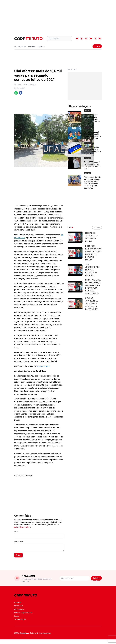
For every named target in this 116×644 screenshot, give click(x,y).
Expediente (19, 606)
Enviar (18, 555)
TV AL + (97, 46)
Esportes (41, 46)
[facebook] (21, 93)
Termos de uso (20, 619)
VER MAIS (97, 227)
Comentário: (19, 541)
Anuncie (18, 602)
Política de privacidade (23, 613)
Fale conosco (19, 609)
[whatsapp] (16, 93)
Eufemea (32, 46)
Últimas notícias (20, 46)
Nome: (16, 531)
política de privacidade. (22, 527)
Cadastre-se (96, 579)
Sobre (17, 616)
